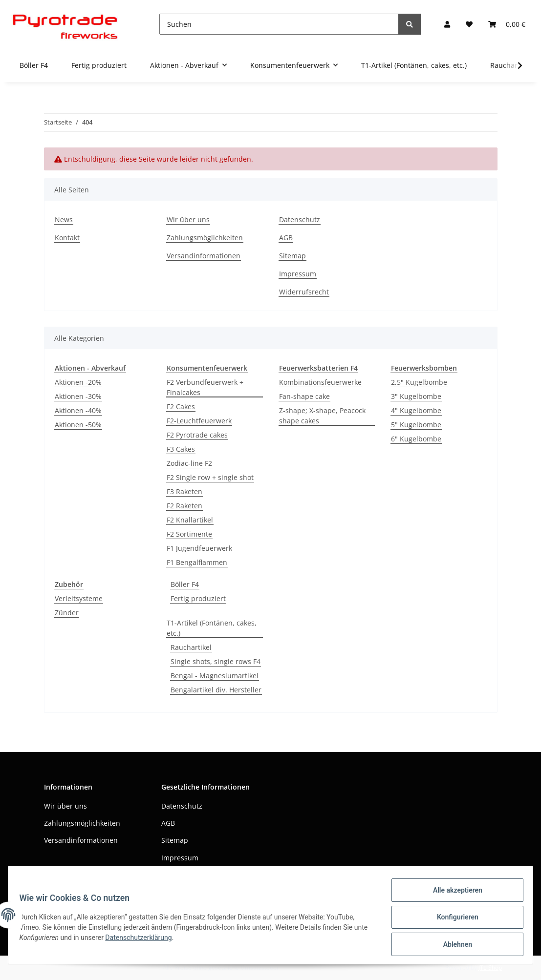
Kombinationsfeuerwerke (320, 382)
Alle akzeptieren (453, 895)
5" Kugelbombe (416, 425)
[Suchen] (279, 24)
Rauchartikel (191, 647)
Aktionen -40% (78, 410)
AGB (286, 238)
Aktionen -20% (78, 382)
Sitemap (292, 256)
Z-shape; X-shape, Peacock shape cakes (322, 416)
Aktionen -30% (78, 396)
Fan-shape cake (304, 396)
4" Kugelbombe (416, 410)
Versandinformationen (204, 256)
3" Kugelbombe (416, 396)
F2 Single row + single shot (210, 477)
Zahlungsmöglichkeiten (205, 238)
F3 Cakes (181, 449)
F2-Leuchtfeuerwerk (199, 421)
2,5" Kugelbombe (419, 382)
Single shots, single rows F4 (216, 661)
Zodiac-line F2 (189, 463)
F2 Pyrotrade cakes (197, 435)
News (64, 219)
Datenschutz (300, 219)
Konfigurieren (453, 920)
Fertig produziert (198, 598)
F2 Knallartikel (190, 520)
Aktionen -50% (78, 425)
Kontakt (67, 238)
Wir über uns (188, 219)
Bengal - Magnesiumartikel (215, 676)
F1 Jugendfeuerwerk (199, 548)
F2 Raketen (184, 506)
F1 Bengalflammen (197, 562)
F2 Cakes (181, 407)
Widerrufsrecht (304, 292)
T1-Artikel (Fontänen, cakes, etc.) (212, 628)
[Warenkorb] (507, 24)
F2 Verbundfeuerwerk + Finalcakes (205, 387)
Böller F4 (185, 584)
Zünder (67, 613)
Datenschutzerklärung (158, 940)
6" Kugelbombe (416, 439)
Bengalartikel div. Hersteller (216, 690)
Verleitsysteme (79, 598)
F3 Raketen (184, 491)
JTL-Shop (490, 968)
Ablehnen (453, 945)
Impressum (298, 274)
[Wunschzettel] (469, 24)
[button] (447, 24)
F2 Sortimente (189, 534)
